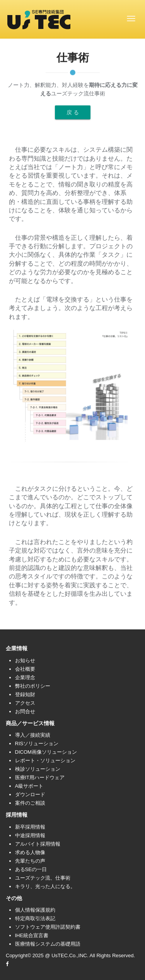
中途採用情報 (30, 835)
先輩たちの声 (30, 861)
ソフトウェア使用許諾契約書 (48, 927)
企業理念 (25, 677)
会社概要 (25, 669)
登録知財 (25, 694)
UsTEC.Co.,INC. (70, 955)
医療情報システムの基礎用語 (48, 944)
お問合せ (25, 711)
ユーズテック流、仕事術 (43, 878)
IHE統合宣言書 (32, 935)
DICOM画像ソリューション (46, 752)
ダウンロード (30, 794)
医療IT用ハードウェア (40, 777)
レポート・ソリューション (45, 760)
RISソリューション (37, 743)
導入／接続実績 (33, 735)
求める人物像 (30, 852)
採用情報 (17, 815)
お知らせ (25, 660)
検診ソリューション (38, 769)
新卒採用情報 (30, 827)
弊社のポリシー (33, 686)
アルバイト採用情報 (38, 844)
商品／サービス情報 (30, 723)
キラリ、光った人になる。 (45, 886)
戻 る (73, 112)
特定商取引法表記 (35, 918)
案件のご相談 (30, 803)
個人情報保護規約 (35, 910)
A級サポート (29, 786)
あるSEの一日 (31, 869)
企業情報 (17, 648)
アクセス (25, 703)
